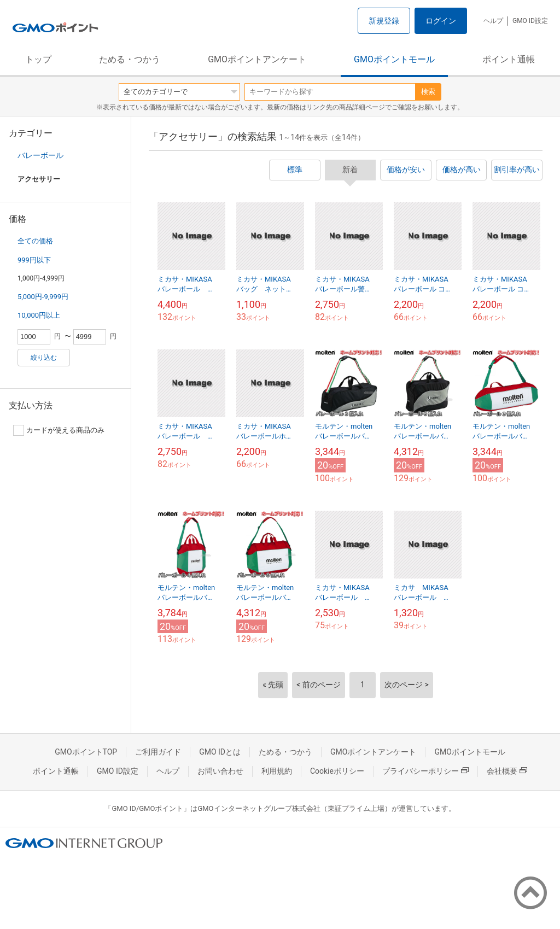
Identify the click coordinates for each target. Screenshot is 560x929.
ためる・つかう (130, 59)
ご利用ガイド (158, 752)
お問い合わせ (220, 771)
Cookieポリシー (337, 771)
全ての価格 (35, 241)
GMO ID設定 (530, 21)
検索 (428, 92)
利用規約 (277, 771)
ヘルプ (493, 21)
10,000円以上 (39, 315)
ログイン (441, 21)
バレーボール (40, 155)
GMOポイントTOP (86, 752)
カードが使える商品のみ (59, 430)
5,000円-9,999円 (43, 297)
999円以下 (34, 260)
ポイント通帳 (509, 59)
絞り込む (44, 358)
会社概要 (507, 771)
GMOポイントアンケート (257, 59)
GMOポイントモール (394, 59)
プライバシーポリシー (425, 771)
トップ (38, 59)
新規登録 (384, 21)
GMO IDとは (220, 752)
